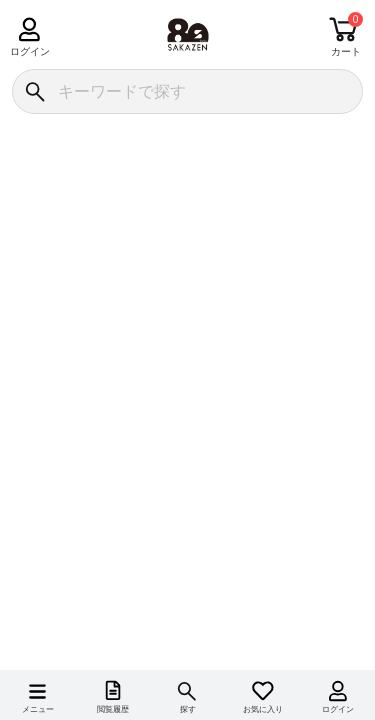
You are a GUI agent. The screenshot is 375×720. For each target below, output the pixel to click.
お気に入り (263, 709)
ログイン (29, 51)
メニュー (38, 709)
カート (346, 51)
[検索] (34, 91)
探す (188, 709)
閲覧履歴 (113, 709)
